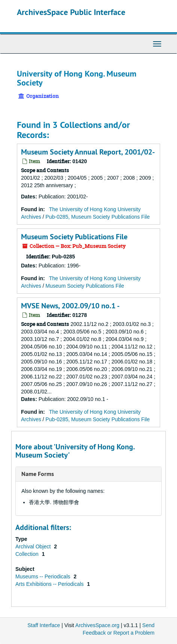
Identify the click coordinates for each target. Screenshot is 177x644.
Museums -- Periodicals (43, 576)
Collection (28, 554)
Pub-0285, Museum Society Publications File (97, 217)
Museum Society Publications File (74, 237)
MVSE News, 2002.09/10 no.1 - (70, 306)
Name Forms (38, 474)
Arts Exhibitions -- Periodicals (50, 584)
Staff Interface (44, 625)
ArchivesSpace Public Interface (71, 12)
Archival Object (34, 546)
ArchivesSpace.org (97, 625)
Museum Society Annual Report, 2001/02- (88, 152)
